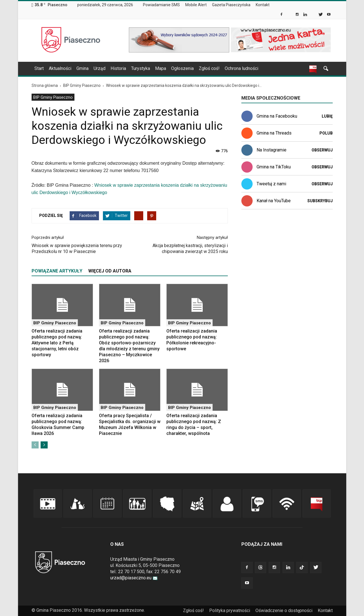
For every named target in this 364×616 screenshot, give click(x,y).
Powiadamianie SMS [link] (161, 5)
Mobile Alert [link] (196, 5)
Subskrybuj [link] (320, 201)
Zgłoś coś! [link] (209, 68)
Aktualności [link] (60, 68)
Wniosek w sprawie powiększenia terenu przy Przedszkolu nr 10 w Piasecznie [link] (77, 248)
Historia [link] (118, 68)
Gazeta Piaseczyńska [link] (231, 5)
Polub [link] (326, 133)
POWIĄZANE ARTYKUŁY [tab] (57, 271)
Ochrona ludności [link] (241, 68)
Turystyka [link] (141, 68)
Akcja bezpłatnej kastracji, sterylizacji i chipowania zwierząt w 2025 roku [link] (190, 248)
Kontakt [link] (263, 5)
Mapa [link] (161, 68)
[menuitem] (164, 5)
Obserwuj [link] (322, 150)
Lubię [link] (327, 116)
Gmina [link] (82, 68)
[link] (282, 15)
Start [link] (39, 68)
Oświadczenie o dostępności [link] (284, 610)
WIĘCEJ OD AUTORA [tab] (110, 271)
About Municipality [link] (278, 5)
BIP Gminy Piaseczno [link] (53, 97)
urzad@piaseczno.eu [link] (134, 578)
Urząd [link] (100, 68)
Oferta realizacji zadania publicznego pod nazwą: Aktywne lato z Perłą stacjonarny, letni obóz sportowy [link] (57, 343)
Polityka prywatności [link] (230, 610)
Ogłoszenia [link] (182, 68)
